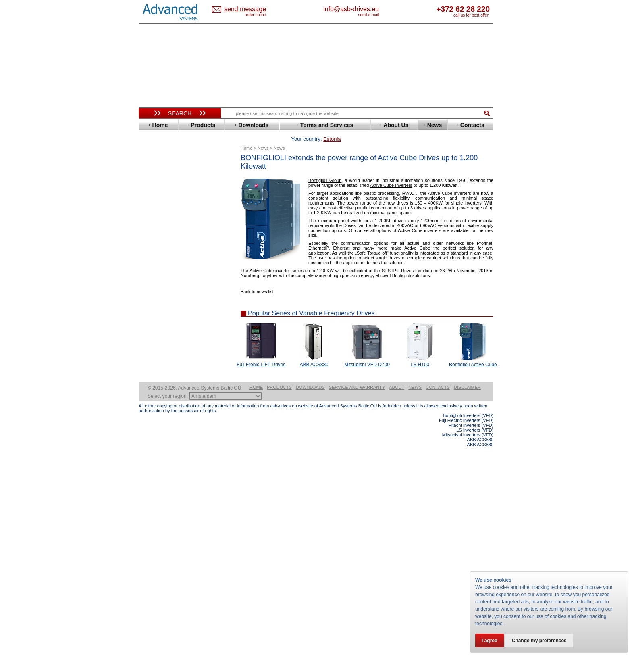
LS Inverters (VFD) (475, 655)
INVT (152, 278)
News (415, 612)
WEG (152, 368)
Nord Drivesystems (170, 308)
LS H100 (420, 352)
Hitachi (155, 260)
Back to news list (257, 279)
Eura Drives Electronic (174, 235)
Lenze (153, 290)
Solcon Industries (168, 433)
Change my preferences (539, 641)
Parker (154, 320)
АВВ (152, 396)
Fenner (155, 241)
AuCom (155, 402)
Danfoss (156, 205)
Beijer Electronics (168, 187)
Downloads (310, 612)
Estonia (252, 9)
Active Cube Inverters (391, 173)
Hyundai (156, 266)
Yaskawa (157, 381)
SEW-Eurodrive (165, 344)
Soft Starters (158, 390)
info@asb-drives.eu (385, 9)
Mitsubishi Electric (169, 302)
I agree (490, 641)
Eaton (153, 217)
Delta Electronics (167, 211)
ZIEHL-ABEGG (164, 375)
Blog (148, 511)
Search (180, 113)
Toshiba (156, 356)
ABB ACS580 (480, 665)
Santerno (157, 332)
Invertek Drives (165, 272)
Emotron (157, 229)
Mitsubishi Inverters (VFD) (468, 660)
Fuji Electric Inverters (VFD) (466, 645)
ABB (152, 175)
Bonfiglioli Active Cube (473, 352)
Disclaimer (467, 612)
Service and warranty (357, 612)
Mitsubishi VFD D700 (367, 352)
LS (149, 296)
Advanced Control (168, 181)
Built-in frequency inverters (170, 592)
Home (256, 612)
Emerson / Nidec (166, 223)
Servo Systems (161, 442)
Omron (155, 314)
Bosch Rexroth (164, 199)
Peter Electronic (166, 421)
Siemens (157, 350)
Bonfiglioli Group (325, 168)
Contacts (438, 612)
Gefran (154, 254)
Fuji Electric (161, 247)
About (397, 612)
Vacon (154, 362)
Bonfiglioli (159, 193)
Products (279, 612)
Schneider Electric (169, 338)
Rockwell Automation (173, 326)
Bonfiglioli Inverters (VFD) (468, 641)
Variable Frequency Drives (175, 169)
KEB (151, 284)
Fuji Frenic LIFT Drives (261, 352)
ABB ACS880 (314, 352)
